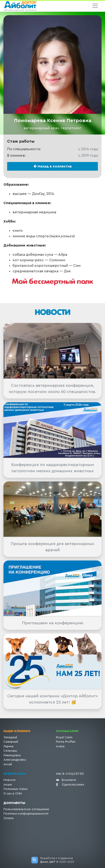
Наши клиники (17, 731)
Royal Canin (64, 737)
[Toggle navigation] (95, 6)
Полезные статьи (15, 789)
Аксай (8, 764)
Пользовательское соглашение (26, 809)
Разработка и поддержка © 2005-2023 (57, 860)
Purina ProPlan (66, 742)
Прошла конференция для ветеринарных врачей (52, 547)
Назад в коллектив (53, 166)
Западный (10, 737)
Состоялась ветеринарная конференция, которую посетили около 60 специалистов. (53, 389)
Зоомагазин (67, 731)
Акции (8, 784)
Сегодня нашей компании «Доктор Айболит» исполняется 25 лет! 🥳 (53, 699)
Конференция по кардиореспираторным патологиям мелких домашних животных (53, 468)
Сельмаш (10, 751)
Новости (10, 780)
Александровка (15, 760)
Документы (14, 803)
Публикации (15, 774)
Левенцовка (12, 755)
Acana (60, 746)
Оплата (8, 818)
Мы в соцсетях (70, 774)
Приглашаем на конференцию (53, 623)
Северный (11, 742)
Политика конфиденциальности (26, 814)
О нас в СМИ (13, 793)
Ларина (8, 746)
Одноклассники (70, 784)
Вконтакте (66, 780)
